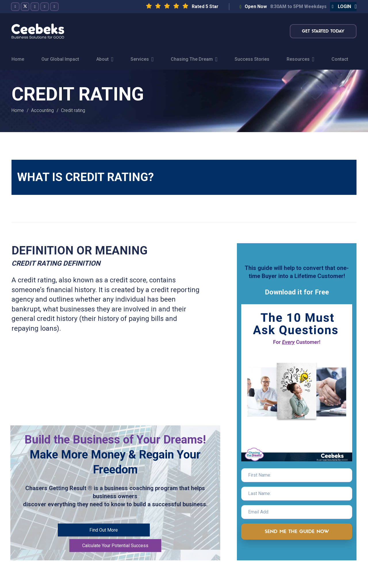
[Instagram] (35, 7)
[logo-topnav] (38, 31)
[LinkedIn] (54, 7)
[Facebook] (15, 7)
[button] (343, 7)
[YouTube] (45, 7)
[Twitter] (25, 7)
